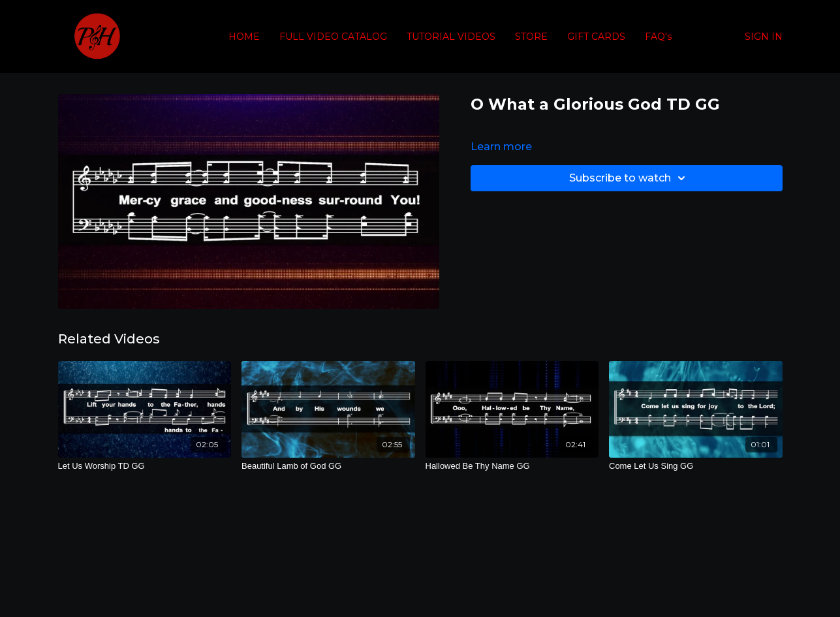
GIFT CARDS (596, 37)
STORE (531, 37)
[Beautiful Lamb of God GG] (328, 466)
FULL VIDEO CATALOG (333, 37)
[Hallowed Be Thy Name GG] (512, 466)
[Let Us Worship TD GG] (145, 466)
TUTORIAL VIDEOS (451, 37)
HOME (244, 37)
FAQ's (658, 37)
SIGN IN (764, 37)
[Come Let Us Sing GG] (696, 466)
